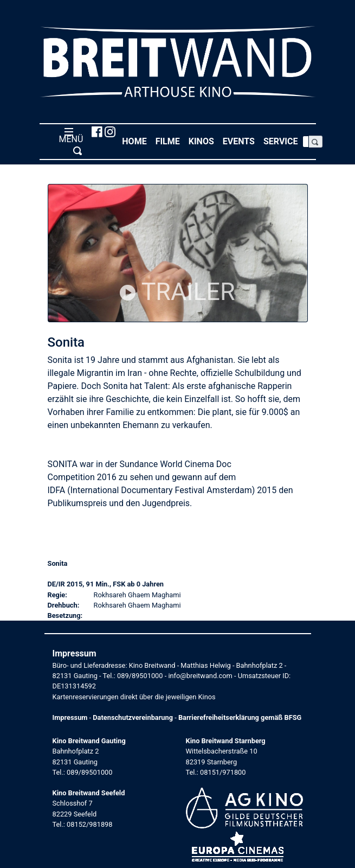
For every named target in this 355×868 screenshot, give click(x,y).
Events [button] (241, 141)
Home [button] (136, 141)
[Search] (306, 142)
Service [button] (283, 141)
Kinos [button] (204, 141)
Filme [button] (170, 141)
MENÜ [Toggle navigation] (69, 141)
